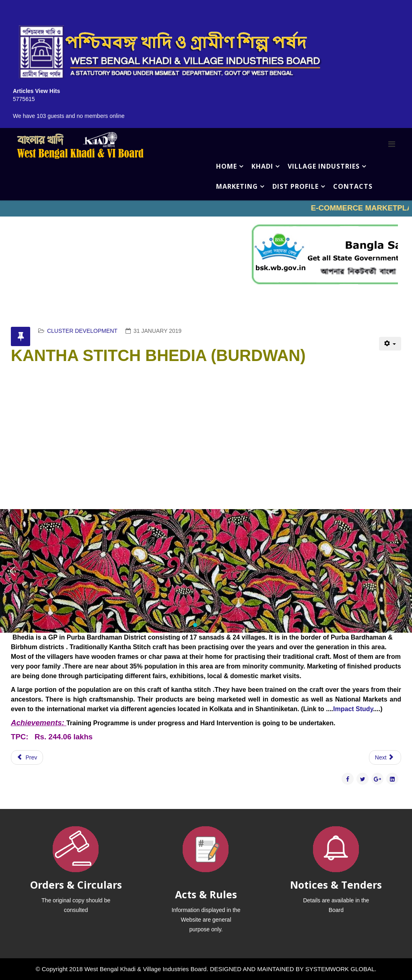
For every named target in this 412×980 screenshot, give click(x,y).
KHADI (262, 166)
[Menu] (392, 144)
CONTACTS (353, 186)
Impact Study (353, 709)
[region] (206, 571)
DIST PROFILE (296, 186)
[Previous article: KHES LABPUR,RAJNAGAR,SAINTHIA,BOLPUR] (27, 757)
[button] (12, 571)
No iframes (206, 208)
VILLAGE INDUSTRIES (324, 166)
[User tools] (390, 344)
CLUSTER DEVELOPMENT (82, 331)
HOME (227, 166)
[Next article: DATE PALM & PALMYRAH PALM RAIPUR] (385, 757)
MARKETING (237, 186)
